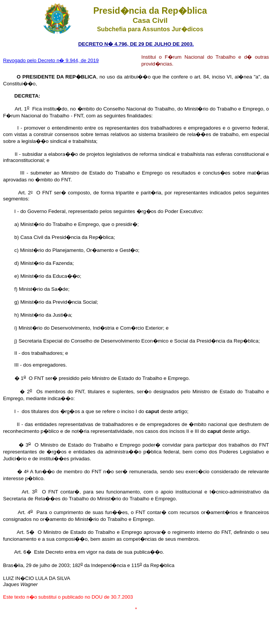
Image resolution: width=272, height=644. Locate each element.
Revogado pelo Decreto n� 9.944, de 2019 (51, 60)
